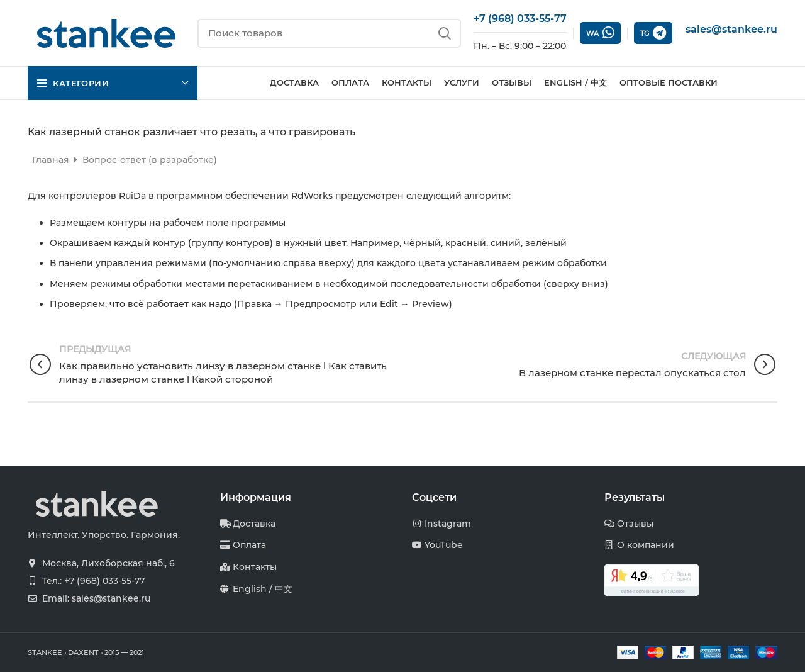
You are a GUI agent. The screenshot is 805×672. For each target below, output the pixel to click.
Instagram (448, 524)
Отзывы (635, 524)
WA (600, 33)
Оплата (249, 545)
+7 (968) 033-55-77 (520, 19)
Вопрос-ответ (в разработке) (150, 160)
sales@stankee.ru (731, 29)
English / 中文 (263, 589)
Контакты (255, 567)
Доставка (254, 524)
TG (653, 33)
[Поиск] (329, 33)
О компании (646, 545)
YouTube (444, 545)
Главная (52, 160)
